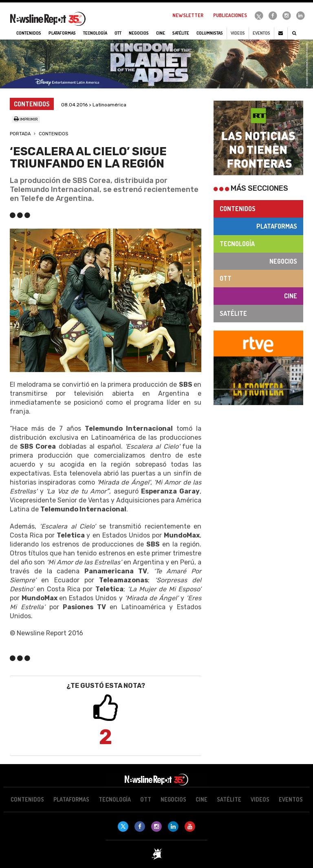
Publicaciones (230, 15)
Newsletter (188, 15)
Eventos (261, 33)
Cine (291, 296)
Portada (20, 134)
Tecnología (237, 244)
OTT (226, 278)
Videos (238, 33)
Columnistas (210, 33)
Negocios (283, 261)
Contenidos (53, 134)
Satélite (233, 313)
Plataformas (277, 226)
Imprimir (26, 119)
